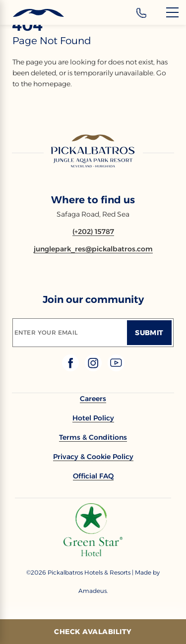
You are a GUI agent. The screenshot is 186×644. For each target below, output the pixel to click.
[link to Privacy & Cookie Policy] (93, 457)
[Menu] (172, 12)
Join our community (93, 299)
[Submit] (149, 333)
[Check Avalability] (93, 632)
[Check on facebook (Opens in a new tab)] (71, 369)
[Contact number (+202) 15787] (93, 232)
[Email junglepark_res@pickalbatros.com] (93, 249)
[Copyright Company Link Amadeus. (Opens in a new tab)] (93, 591)
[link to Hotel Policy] (93, 418)
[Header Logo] (32, 13)
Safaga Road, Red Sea (93, 214)
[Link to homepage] (93, 152)
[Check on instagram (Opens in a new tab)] (94, 369)
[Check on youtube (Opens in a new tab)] (116, 369)
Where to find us (93, 200)
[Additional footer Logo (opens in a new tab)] (93, 554)
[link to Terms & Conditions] (93, 437)
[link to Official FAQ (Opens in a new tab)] (93, 476)
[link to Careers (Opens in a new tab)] (93, 399)
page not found (52, 41)
